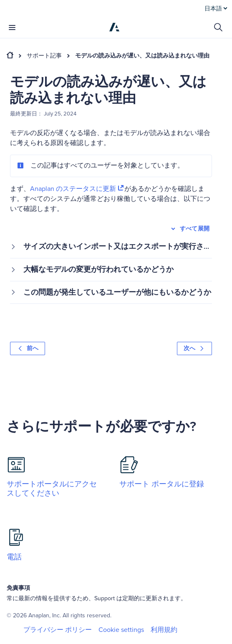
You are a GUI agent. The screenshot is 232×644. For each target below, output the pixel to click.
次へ (194, 348)
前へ (28, 348)
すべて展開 (190, 229)
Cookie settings (121, 630)
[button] (111, 247)
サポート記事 (44, 56)
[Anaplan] (114, 27)
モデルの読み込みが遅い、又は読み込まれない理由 (142, 56)
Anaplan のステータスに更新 (77, 189)
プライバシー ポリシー (58, 630)
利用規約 (164, 630)
